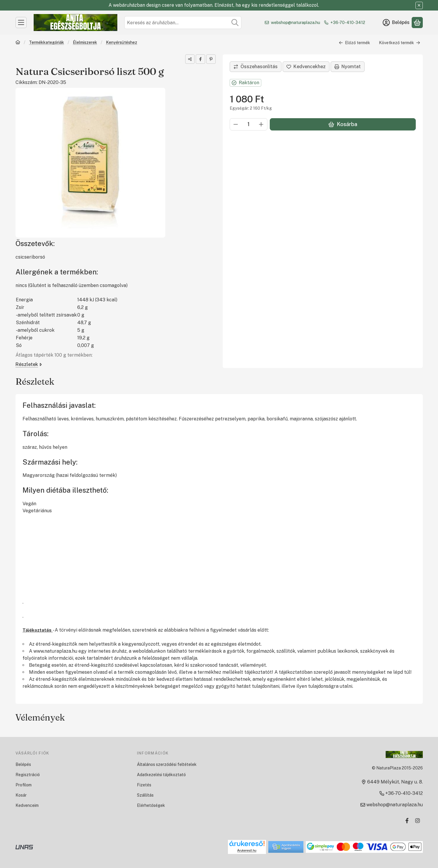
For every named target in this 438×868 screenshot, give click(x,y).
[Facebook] (407, 821)
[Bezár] (419, 5)
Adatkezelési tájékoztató (161, 775)
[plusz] (261, 124)
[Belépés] (396, 23)
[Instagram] (418, 821)
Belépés (23, 764)
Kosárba (342, 124)
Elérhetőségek (151, 805)
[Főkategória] (18, 43)
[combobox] (183, 23)
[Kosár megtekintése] (417, 23)
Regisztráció (28, 775)
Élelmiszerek (85, 42)
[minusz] (236, 124)
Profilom (24, 785)
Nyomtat (348, 67)
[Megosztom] (190, 59)
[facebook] (200, 59)
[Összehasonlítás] (256, 67)
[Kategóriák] (21, 23)
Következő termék (400, 43)
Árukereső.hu (247, 850)
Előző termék (354, 43)
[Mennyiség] (249, 124)
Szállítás (145, 795)
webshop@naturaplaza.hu (296, 23)
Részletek (29, 364)
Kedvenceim (27, 805)
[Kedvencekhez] (306, 67)
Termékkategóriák (46, 42)
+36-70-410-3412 (348, 23)
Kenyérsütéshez (121, 42)
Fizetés (144, 785)
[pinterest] (211, 59)
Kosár (21, 795)
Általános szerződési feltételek (167, 764)
